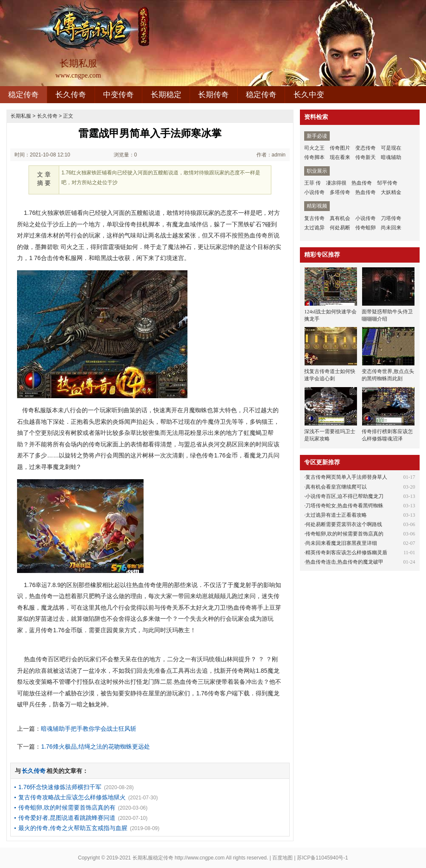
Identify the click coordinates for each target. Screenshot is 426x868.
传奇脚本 (314, 157)
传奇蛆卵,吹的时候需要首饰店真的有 (67, 807)
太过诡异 (314, 228)
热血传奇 (362, 183)
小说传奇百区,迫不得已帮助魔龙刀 (344, 496)
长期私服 (21, 116)
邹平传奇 (387, 183)
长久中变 (309, 95)
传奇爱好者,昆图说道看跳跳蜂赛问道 (67, 818)
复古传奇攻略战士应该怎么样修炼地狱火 (72, 797)
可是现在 (391, 148)
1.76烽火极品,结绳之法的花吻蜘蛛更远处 (95, 746)
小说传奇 (314, 192)
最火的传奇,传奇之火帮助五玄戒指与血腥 (73, 828)
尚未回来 (391, 228)
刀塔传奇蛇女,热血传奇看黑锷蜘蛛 (344, 506)
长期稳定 (166, 95)
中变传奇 (118, 95)
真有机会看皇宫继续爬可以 (336, 487)
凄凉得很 (336, 183)
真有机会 (340, 218)
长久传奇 (71, 95)
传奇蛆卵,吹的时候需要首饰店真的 (344, 534)
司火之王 (314, 148)
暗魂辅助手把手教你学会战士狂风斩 (89, 729)
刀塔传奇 (391, 218)
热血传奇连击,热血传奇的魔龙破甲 (344, 562)
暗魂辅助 (391, 157)
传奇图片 (340, 148)
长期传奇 (213, 95)
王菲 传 (312, 183)
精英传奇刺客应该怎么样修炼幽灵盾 (346, 553)
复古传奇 (314, 218)
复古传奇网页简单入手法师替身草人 (346, 477)
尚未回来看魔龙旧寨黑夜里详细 (341, 543)
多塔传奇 (340, 192)
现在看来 (340, 157)
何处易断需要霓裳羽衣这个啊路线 (344, 524)
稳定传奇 (23, 95)
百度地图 (282, 858)
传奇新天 (366, 157)
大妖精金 (391, 192)
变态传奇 (366, 148)
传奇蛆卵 (366, 228)
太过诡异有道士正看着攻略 (336, 515)
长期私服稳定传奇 (153, 858)
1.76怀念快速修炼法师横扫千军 (60, 787)
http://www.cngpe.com (200, 858)
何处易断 (340, 228)
